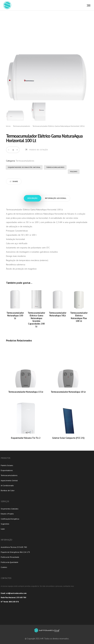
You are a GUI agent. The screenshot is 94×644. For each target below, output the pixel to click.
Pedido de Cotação (39, 150)
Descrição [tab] (32, 198)
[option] (15, 112)
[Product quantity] (13, 150)
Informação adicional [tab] (56, 198)
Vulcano (74, 172)
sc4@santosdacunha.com (16, 593)
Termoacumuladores (22, 126)
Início (8, 126)
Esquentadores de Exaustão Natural (24, 167)
